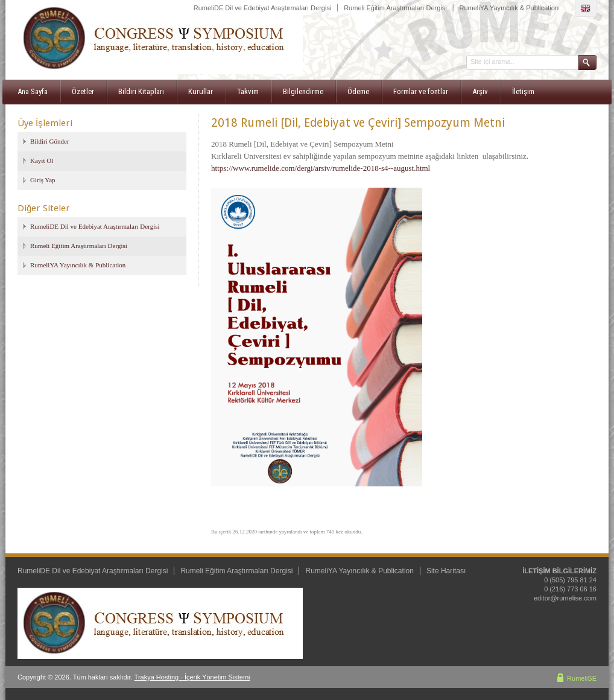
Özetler (83, 91)
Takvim (248, 91)
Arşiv (480, 91)
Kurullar (201, 91)
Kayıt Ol (42, 161)
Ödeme (358, 91)
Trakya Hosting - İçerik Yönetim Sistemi (192, 677)
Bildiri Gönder (49, 141)
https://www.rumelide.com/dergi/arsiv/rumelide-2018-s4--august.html (321, 168)
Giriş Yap (43, 180)
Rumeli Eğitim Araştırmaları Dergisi (395, 8)
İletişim (523, 91)
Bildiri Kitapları (141, 91)
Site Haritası (446, 571)
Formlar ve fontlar (421, 91)
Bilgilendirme (303, 91)
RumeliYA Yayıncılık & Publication (509, 8)
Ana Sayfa (33, 91)
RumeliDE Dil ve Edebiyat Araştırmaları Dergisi (263, 8)
